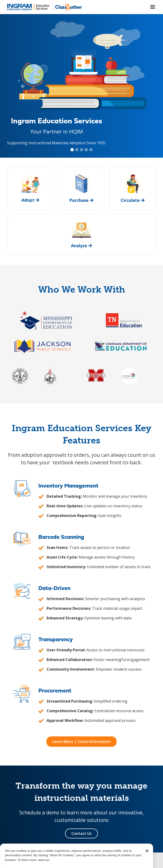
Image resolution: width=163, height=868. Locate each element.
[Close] (147, 858)
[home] (28, 7)
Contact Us (81, 833)
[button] (153, 7)
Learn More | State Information (81, 742)
